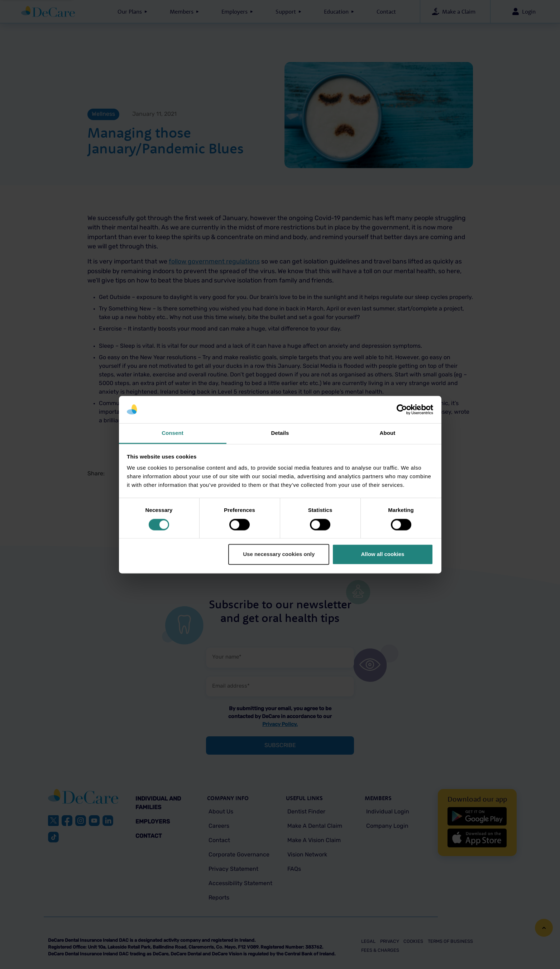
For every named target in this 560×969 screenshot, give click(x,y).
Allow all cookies (382, 554)
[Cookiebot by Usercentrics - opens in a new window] (402, 409)
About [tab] (388, 433)
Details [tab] (280, 433)
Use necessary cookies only (279, 554)
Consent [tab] (173, 433)
